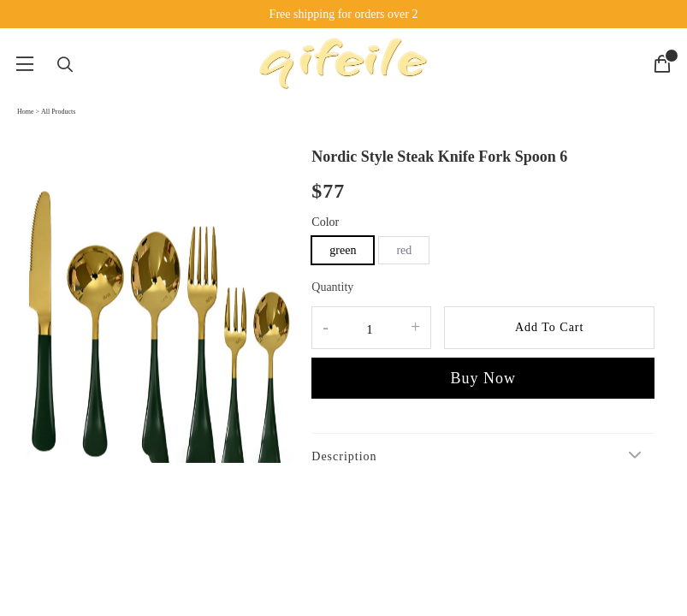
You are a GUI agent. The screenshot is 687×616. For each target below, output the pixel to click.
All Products (58, 112)
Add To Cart (550, 327)
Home (26, 112)
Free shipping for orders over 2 (344, 14)
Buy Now (483, 378)
